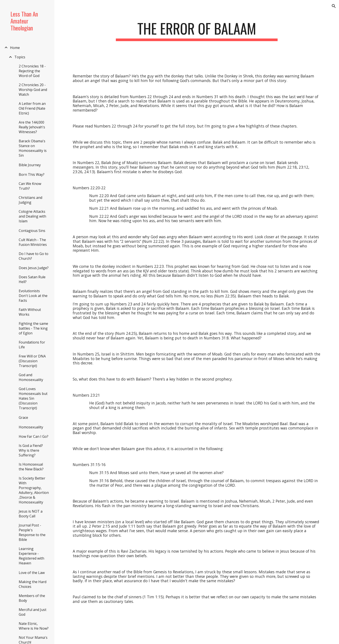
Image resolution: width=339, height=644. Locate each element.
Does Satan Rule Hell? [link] (32, 279)
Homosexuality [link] (31, 427)
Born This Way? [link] (32, 174)
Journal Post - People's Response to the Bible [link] (32, 532)
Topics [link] (20, 57)
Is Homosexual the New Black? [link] (31, 467)
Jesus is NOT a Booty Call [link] (31, 514)
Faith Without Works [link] (30, 312)
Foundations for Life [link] (32, 345)
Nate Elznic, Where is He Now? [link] (34, 626)
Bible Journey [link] (30, 165)
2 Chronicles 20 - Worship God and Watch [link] (33, 90)
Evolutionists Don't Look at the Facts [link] (33, 296)
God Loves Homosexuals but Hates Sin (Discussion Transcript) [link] (33, 398)
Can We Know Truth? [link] (30, 186)
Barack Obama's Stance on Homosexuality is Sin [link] (33, 148)
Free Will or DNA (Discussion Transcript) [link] (32, 361)
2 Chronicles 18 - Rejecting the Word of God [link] (32, 71)
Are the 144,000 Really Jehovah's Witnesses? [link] (32, 127)
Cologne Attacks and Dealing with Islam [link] (32, 216)
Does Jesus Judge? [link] (34, 268)
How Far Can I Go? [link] (34, 436)
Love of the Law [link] (32, 573)
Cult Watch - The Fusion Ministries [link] (33, 242)
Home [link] (15, 48)
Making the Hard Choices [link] (33, 584)
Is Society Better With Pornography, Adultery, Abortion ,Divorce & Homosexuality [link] (34, 490)
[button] (334, 6)
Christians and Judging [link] (30, 200)
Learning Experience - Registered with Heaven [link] (31, 556)
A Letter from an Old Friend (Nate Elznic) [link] (32, 108)
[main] (197, 31)
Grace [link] (23, 418)
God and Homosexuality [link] (31, 377)
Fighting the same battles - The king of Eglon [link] (33, 328)
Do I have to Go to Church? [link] (34, 256)
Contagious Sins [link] (32, 231)
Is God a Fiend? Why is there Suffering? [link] (31, 450)
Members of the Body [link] (32, 598)
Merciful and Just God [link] (33, 612)
